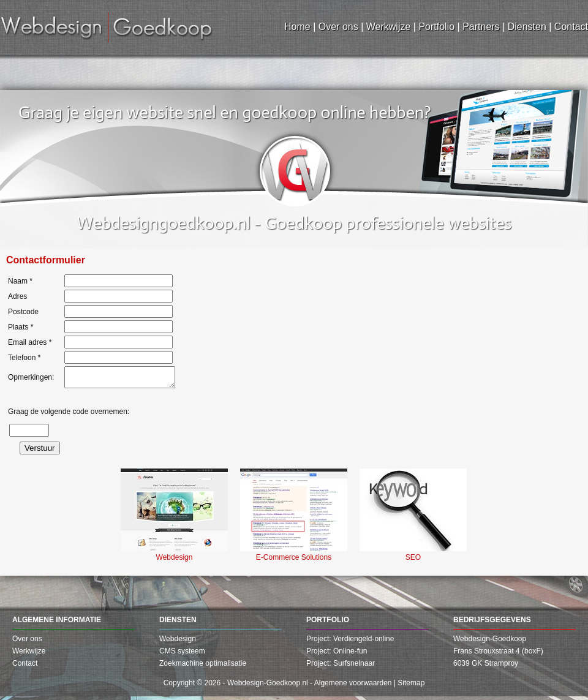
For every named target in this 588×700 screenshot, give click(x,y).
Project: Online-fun (337, 655)
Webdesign (178, 642)
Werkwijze (29, 655)
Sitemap (411, 687)
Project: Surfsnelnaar (341, 667)
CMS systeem (182, 655)
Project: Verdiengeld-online (350, 642)
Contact (25, 667)
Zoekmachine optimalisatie (203, 667)
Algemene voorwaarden (353, 687)
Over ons (27, 642)
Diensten (178, 623)
